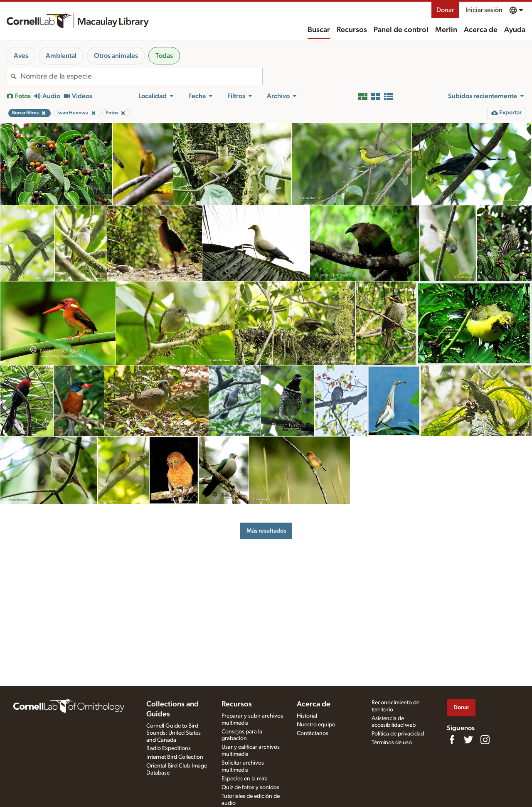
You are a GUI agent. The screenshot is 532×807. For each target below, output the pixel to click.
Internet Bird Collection (175, 757)
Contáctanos (313, 733)
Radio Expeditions (169, 748)
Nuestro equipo (316, 725)
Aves (21, 56)
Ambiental (61, 56)
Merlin (446, 30)
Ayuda (515, 30)
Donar (445, 10)
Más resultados (266, 531)
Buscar (319, 30)
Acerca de (481, 30)
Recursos (352, 30)
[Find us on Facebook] (452, 740)
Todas (164, 56)
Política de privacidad (398, 734)
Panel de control (401, 30)
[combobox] (141, 77)
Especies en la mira (245, 779)
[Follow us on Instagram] (485, 740)
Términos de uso (392, 743)
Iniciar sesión (484, 10)
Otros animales (116, 56)
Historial (307, 716)
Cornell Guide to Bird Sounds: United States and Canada (174, 733)
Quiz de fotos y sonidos (250, 787)
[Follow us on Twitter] (468, 740)
